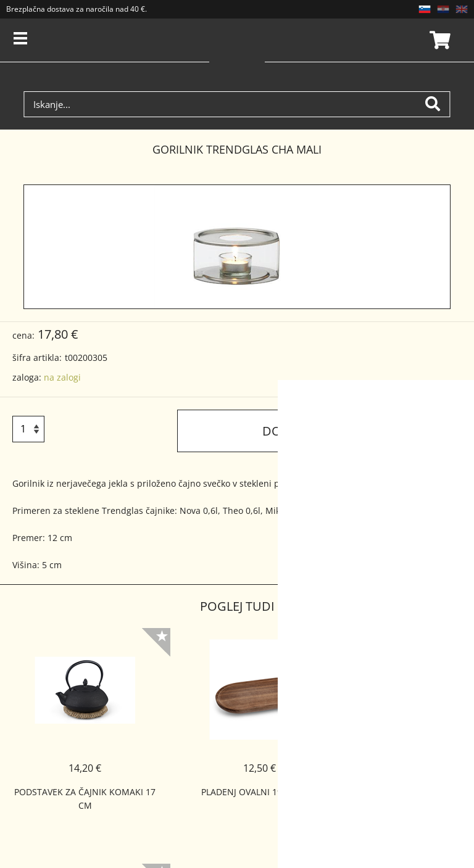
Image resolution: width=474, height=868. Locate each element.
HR (443, 9)
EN (462, 9)
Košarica (438, 40)
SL (425, 9)
